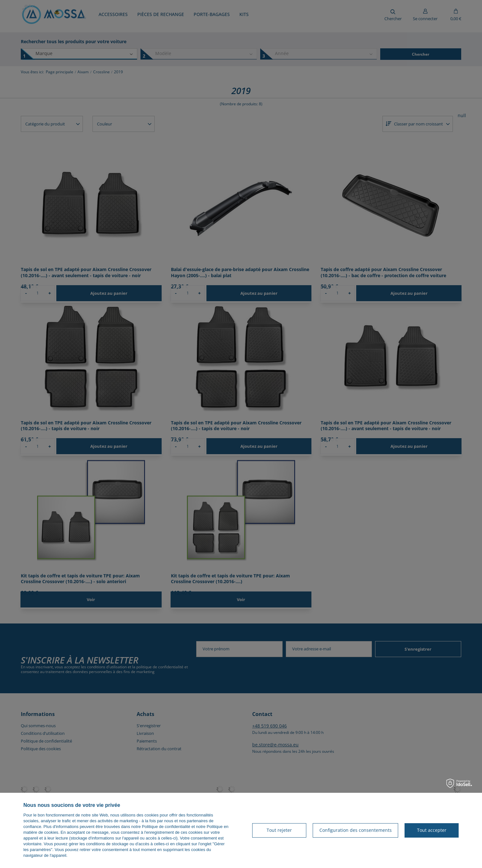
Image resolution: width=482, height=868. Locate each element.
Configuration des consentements (356, 830)
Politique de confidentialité (166, 827)
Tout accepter (432, 830)
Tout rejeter (279, 830)
